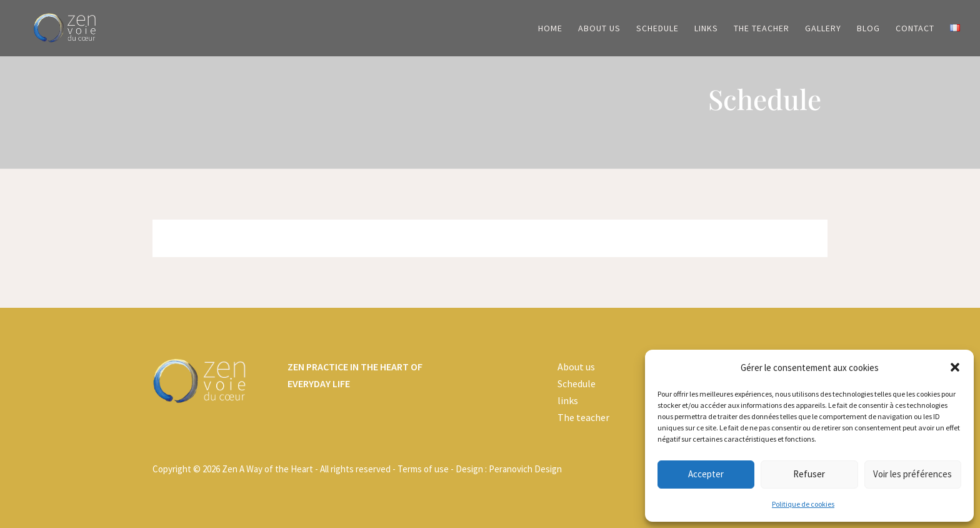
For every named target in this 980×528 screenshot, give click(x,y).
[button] (955, 367)
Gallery (823, 29)
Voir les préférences (912, 474)
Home (550, 29)
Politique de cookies (803, 504)
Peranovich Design (525, 469)
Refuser (809, 474)
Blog (868, 29)
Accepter (706, 474)
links (568, 400)
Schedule (657, 29)
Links (706, 29)
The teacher (583, 417)
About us (599, 29)
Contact (915, 29)
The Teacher (762, 29)
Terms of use (423, 469)
